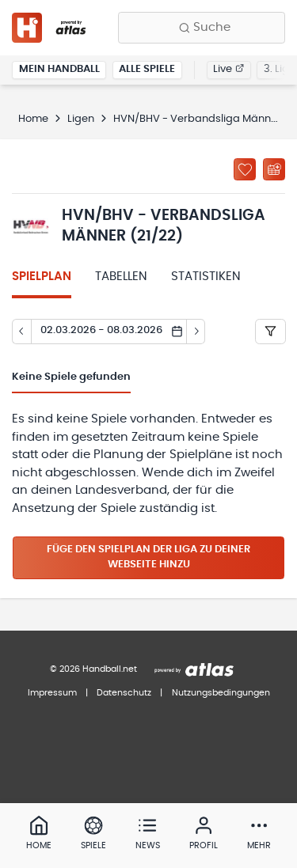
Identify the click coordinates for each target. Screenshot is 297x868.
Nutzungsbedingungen (221, 693)
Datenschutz (124, 693)
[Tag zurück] (21, 332)
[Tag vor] (196, 332)
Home (33, 119)
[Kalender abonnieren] (274, 169)
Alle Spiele (147, 69)
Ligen (81, 119)
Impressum (52, 693)
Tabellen (121, 277)
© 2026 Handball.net (93, 669)
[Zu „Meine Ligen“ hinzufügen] (245, 169)
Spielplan (42, 277)
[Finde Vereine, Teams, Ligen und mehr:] (202, 28)
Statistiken (206, 277)
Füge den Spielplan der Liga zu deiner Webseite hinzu (148, 557)
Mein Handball (59, 69)
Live (228, 69)
